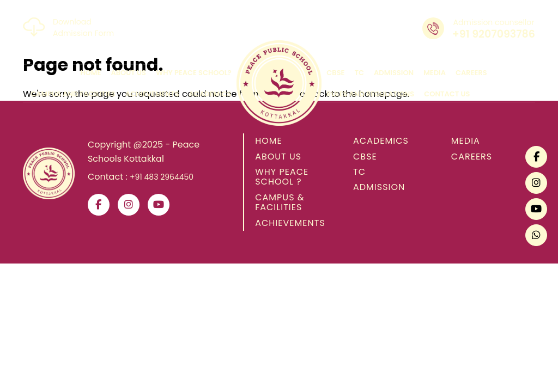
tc (360, 73)
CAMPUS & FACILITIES (280, 202)
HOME (269, 141)
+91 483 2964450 (162, 177)
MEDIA (466, 141)
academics (210, 94)
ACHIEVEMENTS (290, 223)
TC (359, 172)
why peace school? (194, 73)
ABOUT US (278, 157)
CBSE (365, 157)
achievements (152, 94)
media (435, 73)
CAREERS (472, 157)
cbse (335, 73)
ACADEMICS (381, 141)
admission (394, 73)
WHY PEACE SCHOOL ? (282, 177)
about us (128, 73)
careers (471, 73)
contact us (447, 94)
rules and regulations (370, 94)
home (90, 73)
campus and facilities (73, 94)
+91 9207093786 (494, 34)
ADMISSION (379, 187)
